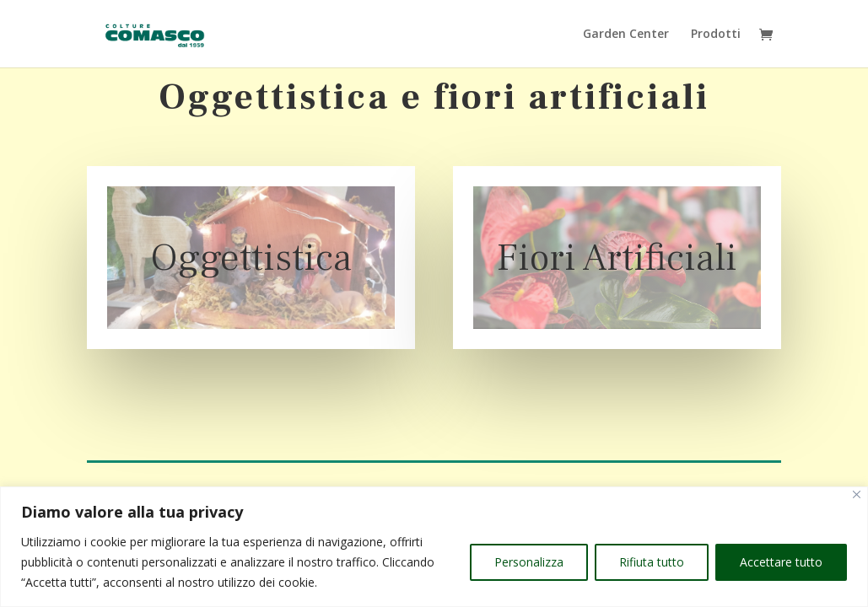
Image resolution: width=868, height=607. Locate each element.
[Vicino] (857, 494)
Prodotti (716, 35)
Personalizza (529, 562)
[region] (434, 547)
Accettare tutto (781, 562)
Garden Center (626, 35)
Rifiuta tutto (652, 562)
